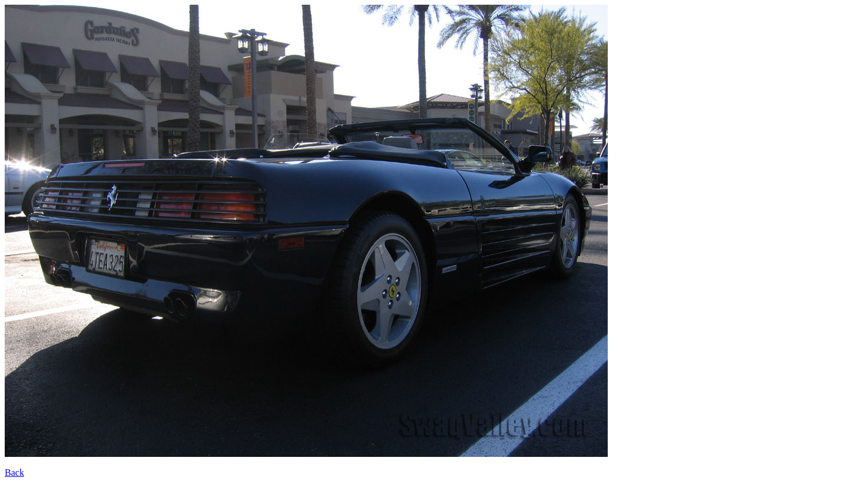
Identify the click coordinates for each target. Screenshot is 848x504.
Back (14, 472)
